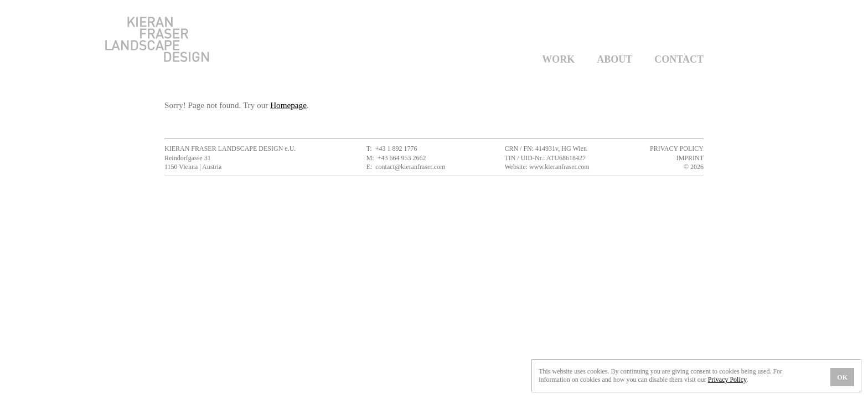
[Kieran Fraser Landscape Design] (157, 59)
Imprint (690, 158)
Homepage (288, 105)
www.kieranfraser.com (559, 167)
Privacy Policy (677, 149)
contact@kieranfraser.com (410, 167)
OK (842, 377)
